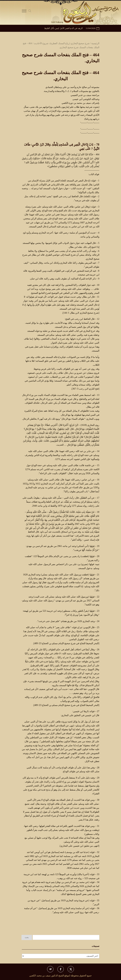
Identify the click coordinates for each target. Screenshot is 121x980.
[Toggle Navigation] (24, 12)
